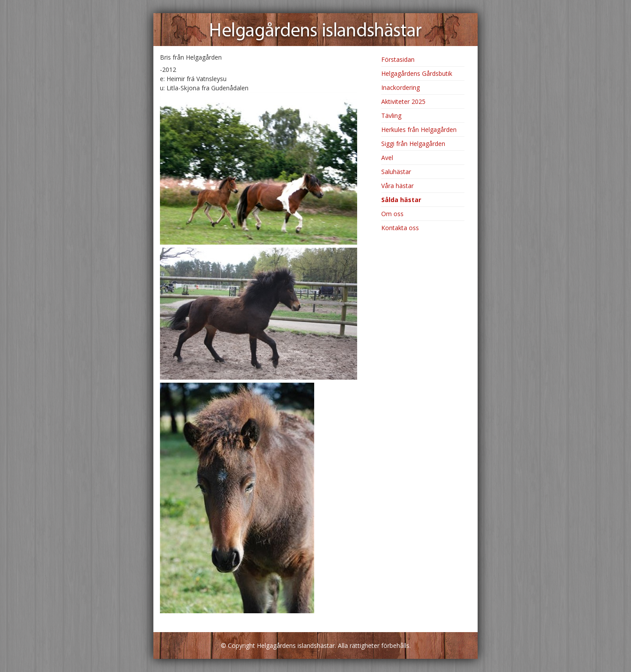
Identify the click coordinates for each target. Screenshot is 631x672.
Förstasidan (398, 59)
